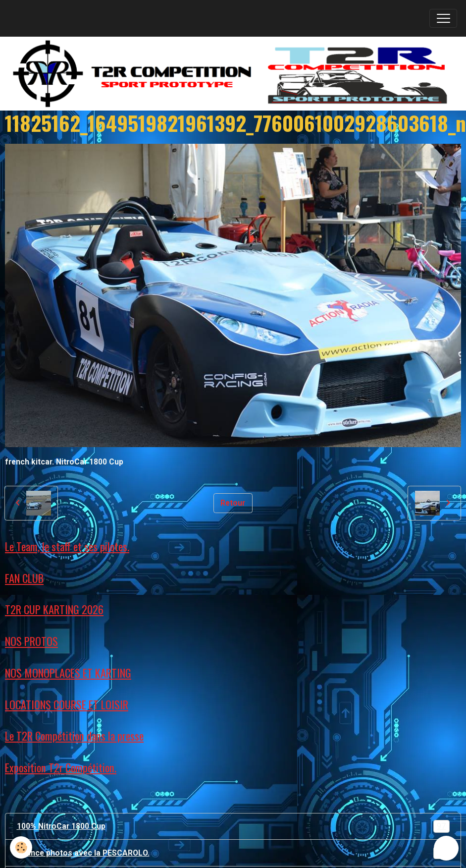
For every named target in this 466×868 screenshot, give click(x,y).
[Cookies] (21, 847)
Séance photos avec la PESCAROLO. (233, 853)
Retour (233, 503)
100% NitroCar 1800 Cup (233, 826)
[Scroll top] (446, 848)
